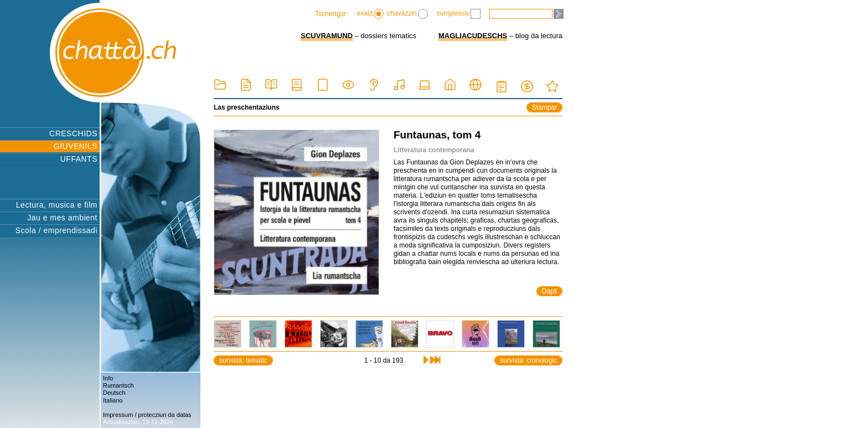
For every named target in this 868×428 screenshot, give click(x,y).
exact (371, 14)
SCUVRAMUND (327, 36)
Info (108, 378)
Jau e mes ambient (62, 218)
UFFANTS (79, 159)
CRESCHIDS (73, 133)
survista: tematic (243, 360)
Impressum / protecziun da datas (147, 415)
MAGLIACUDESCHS (473, 36)
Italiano (113, 400)
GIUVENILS (76, 146)
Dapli (549, 291)
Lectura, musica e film (57, 205)
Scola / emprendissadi (56, 230)
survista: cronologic (528, 360)
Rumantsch (118, 385)
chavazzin (407, 14)
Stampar (544, 107)
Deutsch (114, 393)
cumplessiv (459, 14)
